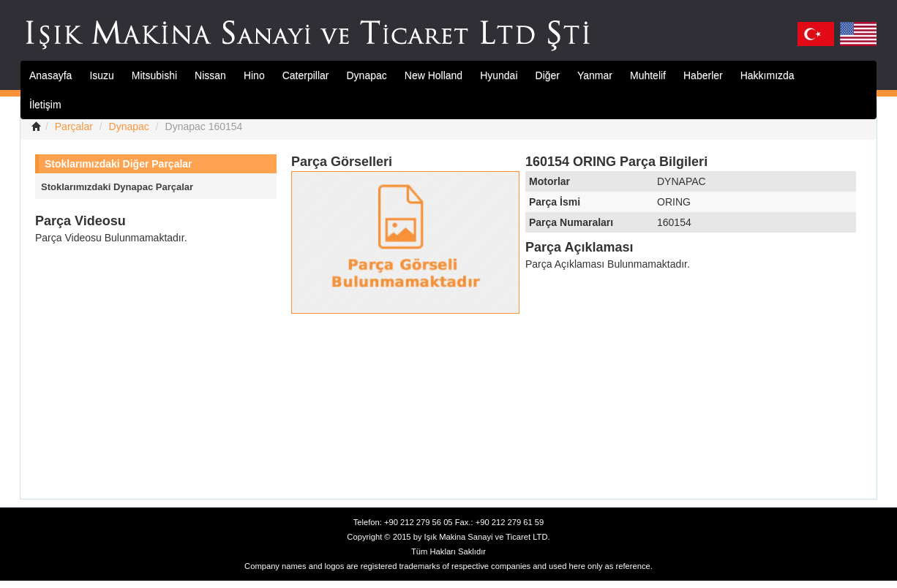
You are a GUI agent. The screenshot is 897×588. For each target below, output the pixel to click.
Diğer (548, 75)
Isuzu (101, 75)
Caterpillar (306, 75)
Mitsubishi (154, 75)
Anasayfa (50, 75)
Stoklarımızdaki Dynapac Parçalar (117, 187)
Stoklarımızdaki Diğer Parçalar (119, 164)
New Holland (434, 75)
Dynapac (367, 75)
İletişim (45, 105)
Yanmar (595, 75)
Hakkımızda (767, 75)
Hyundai (499, 75)
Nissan (210, 75)
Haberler (703, 75)
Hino (254, 75)
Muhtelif (648, 75)
